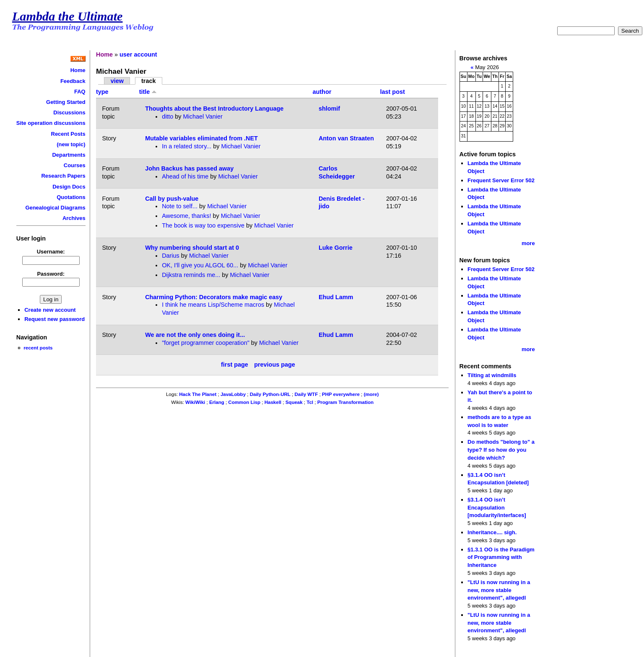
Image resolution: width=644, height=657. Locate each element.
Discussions (69, 113)
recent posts (38, 348)
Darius (171, 256)
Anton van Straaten (346, 138)
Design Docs (69, 187)
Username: (51, 252)
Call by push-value (172, 199)
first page (235, 365)
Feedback (73, 81)
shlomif (329, 109)
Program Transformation (345, 402)
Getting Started (66, 102)
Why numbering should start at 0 (192, 248)
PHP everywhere (341, 394)
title (148, 92)
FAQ (80, 92)
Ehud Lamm (336, 297)
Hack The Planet (198, 394)
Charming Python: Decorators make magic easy (214, 297)
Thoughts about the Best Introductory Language (214, 109)
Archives (74, 218)
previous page (275, 365)
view (117, 81)
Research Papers (64, 176)
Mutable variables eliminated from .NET (201, 138)
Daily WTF (306, 394)
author (322, 92)
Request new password (55, 319)
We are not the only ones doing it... (195, 335)
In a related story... (187, 146)
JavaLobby (233, 394)
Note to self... (180, 206)
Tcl (310, 402)
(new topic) (71, 144)
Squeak (294, 402)
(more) (371, 394)
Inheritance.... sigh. (492, 532)
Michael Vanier (203, 116)
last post (393, 92)
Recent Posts (68, 134)
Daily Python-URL (270, 394)
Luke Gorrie (336, 248)
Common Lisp (244, 402)
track (148, 81)
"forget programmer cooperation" (206, 343)
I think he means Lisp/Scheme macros (213, 305)
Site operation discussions (51, 123)
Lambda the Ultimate (68, 16)
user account (138, 54)
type (102, 92)
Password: (51, 274)
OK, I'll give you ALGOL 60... (200, 265)
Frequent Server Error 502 (501, 180)
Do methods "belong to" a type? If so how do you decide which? (501, 450)
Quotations (71, 197)
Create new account (50, 310)
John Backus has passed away (189, 168)
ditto (167, 116)
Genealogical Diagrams (55, 208)
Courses (75, 165)
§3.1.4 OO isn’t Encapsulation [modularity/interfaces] (497, 507)
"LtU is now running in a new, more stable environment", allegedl (499, 590)
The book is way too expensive (203, 225)
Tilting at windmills (492, 375)
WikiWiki (195, 402)
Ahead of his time (185, 176)
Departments (69, 155)
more (528, 243)
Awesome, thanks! (186, 216)
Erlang (217, 402)
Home (78, 70)
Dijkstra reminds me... (191, 275)
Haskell (273, 402)
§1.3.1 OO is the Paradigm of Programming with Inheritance (501, 557)
